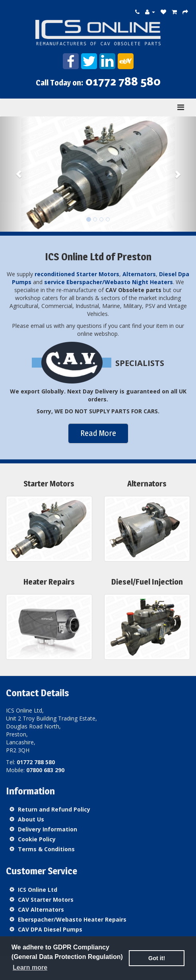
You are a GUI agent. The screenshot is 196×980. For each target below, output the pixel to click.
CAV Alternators (41, 909)
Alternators (139, 274)
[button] (15, 174)
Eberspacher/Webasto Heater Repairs (72, 919)
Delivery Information (48, 829)
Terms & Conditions (46, 849)
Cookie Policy (37, 839)
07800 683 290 (45, 770)
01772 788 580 (123, 81)
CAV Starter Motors (46, 900)
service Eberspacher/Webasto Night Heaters (109, 282)
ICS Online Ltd (38, 890)
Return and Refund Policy (54, 809)
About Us (31, 819)
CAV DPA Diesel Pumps (50, 929)
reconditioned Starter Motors (77, 274)
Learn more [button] (30, 967)
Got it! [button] (157, 958)
